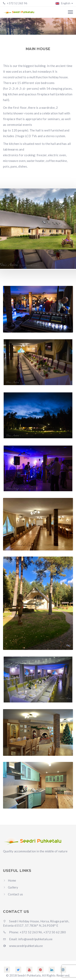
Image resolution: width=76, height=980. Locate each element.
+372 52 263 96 (17, 3)
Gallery (13, 887)
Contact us (15, 894)
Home (6, 28)
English (64, 3)
